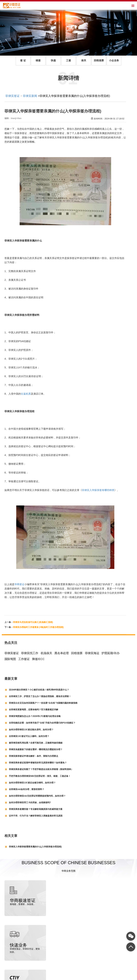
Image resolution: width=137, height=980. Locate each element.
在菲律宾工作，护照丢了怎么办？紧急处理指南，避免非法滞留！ (40, 696)
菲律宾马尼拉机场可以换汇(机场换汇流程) (33, 622)
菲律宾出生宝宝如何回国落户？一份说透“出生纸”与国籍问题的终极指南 (43, 703)
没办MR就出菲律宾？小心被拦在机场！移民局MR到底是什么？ (39, 690)
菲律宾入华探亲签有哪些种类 (98, 490)
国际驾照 (10, 659)
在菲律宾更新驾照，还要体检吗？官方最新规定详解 (34, 710)
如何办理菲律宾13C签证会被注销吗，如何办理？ (32, 783)
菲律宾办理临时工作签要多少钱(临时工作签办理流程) (38, 627)
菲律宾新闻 (30, 96)
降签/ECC (38, 659)
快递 (53, 61)
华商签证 (19, 584)
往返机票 (26, 394)
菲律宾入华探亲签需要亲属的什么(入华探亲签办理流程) (35, 847)
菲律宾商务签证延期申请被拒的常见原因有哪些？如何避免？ (38, 763)
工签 (68, 61)
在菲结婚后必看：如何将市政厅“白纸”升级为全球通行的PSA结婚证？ (42, 723)
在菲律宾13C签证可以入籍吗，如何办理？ (29, 736)
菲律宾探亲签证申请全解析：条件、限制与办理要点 (34, 756)
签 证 (23, 61)
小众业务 (114, 61)
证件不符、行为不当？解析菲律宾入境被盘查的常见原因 (36, 816)
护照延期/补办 (110, 653)
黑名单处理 (62, 653)
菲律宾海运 (92, 653)
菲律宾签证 (12, 96)
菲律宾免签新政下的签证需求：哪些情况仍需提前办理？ (36, 749)
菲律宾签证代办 (28, 977)
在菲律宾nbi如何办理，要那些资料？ (27, 789)
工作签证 (24, 659)
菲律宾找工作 (30, 653)
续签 (38, 61)
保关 (84, 61)
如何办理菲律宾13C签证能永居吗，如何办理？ (31, 730)
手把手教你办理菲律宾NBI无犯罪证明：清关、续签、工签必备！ (40, 776)
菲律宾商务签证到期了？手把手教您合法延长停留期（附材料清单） (41, 769)
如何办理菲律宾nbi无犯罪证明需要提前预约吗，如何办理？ (37, 796)
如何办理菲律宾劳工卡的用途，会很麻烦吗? (30, 803)
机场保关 (46, 653)
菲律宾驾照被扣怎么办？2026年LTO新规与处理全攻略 (35, 716)
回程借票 (99, 61)
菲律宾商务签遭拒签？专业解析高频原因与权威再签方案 (36, 809)
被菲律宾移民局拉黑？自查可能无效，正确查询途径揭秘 (36, 743)
